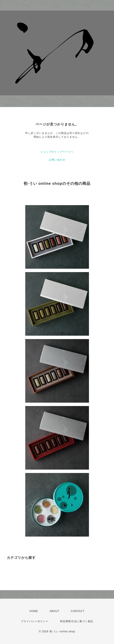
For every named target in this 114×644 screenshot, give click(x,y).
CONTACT (78, 611)
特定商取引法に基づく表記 (77, 621)
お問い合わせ (57, 160)
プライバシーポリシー (35, 621)
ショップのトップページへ (57, 152)
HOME (34, 611)
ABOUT (54, 611)
